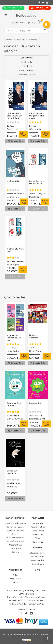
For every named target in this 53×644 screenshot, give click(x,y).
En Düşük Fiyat (27, 66)
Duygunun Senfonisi (12, 472)
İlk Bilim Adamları (34, 337)
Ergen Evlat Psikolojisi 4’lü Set (14, 338)
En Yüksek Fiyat (26, 70)
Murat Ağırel (35, 197)
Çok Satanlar (15, 297)
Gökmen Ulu (13, 129)
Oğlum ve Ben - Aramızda (15, 404)
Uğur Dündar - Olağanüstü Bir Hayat (37, 116)
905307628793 (36, 604)
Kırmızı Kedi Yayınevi (15, 194)
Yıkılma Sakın (13, 181)
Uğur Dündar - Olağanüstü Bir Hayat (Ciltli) (14, 116)
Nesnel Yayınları (13, 348)
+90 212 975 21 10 (18, 604)
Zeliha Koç (12, 487)
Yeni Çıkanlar (27, 62)
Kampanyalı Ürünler (26, 75)
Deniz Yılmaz (35, 351)
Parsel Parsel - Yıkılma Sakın (36, 182)
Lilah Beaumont (15, 419)
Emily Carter (13, 351)
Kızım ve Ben (36, 403)
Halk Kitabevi (34, 348)
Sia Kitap (10, 126)
